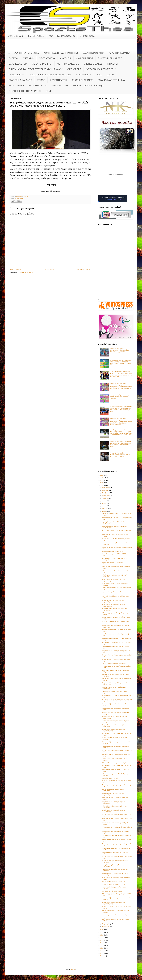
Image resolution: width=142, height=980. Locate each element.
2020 (102, 932)
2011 (102, 956)
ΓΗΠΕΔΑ (13, 58)
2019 (102, 935)
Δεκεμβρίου (106, 488)
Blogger (73, 969)
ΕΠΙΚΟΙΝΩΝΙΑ (87, 36)
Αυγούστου (105, 498)
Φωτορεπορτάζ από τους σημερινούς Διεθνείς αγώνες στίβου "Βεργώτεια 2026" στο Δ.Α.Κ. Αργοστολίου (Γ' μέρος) (121, 444)
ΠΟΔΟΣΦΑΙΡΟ (16, 75)
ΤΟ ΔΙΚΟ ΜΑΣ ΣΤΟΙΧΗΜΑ (111, 80)
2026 (102, 475)
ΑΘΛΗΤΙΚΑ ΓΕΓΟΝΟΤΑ (27, 53)
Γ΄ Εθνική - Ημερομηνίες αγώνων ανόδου (114, 663)
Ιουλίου (104, 501)
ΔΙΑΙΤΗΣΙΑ (66, 58)
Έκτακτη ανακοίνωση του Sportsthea (112, 551)
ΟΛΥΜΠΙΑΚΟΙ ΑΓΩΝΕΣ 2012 (101, 69)
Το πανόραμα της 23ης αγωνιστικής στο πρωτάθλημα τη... (113, 903)
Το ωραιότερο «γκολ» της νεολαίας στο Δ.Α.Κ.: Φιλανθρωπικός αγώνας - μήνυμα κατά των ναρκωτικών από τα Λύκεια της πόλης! (121, 374)
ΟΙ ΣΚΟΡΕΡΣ (74, 69)
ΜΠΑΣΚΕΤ (113, 64)
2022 (102, 486)
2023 (102, 483)
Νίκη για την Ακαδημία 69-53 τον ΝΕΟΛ (113, 882)
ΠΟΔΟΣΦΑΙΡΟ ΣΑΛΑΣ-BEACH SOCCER (50, 75)
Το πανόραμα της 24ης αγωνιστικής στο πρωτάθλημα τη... (113, 730)
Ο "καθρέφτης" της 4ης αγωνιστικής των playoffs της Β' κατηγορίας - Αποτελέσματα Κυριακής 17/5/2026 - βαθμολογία (121, 363)
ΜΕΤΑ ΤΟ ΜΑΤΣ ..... (42, 64)
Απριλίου (105, 509)
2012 (102, 953)
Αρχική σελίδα (16, 36)
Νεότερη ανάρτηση (16, 269)
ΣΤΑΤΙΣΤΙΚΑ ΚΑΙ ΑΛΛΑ (20, 80)
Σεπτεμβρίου (106, 496)
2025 (102, 478)
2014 (102, 948)
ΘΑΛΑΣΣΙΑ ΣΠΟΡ (18, 64)
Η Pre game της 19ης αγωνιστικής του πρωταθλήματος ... (113, 601)
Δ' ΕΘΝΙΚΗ (28, 58)
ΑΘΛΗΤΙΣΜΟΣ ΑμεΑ (94, 53)
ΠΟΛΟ (99, 75)
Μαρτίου (105, 511)
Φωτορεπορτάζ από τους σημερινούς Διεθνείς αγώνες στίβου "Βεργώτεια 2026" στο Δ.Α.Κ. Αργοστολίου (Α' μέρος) (121, 409)
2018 (102, 938)
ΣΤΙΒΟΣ (41, 80)
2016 (102, 943)
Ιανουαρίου (105, 927)
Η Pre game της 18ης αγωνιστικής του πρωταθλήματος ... (113, 794)
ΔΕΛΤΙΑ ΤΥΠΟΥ (47, 58)
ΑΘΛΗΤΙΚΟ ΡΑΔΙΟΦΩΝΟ (62, 36)
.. (9, 53)
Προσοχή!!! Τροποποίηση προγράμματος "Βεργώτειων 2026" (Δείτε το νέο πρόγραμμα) (120, 455)
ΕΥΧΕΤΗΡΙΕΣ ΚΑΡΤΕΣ (110, 58)
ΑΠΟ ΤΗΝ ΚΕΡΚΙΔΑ (120, 53)
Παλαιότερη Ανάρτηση (84, 269)
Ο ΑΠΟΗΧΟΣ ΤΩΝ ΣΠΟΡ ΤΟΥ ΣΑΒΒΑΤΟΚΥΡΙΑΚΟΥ (35, 69)
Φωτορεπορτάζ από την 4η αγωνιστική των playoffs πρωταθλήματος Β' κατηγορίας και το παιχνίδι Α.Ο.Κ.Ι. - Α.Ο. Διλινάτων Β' (121, 386)
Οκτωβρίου (105, 493)
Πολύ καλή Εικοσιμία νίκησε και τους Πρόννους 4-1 (117, 763)
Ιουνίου (104, 503)
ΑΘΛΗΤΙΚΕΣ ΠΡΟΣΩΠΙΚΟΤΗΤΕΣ (61, 53)
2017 (102, 940)
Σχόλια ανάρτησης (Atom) (25, 272)
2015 (102, 945)
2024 (102, 480)
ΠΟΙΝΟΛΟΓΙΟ (84, 75)
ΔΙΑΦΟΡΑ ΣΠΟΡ (85, 58)
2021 (102, 930)
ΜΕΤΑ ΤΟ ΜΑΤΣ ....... (68, 64)
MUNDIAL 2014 (60, 86)
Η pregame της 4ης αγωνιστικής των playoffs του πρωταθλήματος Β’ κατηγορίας (121, 396)
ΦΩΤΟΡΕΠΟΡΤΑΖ (38, 86)
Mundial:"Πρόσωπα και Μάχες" (89, 86)
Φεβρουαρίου (106, 924)
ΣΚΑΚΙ (111, 75)
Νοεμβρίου (105, 490)
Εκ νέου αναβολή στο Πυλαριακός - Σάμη (114, 884)
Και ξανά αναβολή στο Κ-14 (110, 778)
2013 (102, 951)
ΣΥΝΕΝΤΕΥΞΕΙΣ (59, 80)
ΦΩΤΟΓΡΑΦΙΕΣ (36, 36)
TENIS (49, 91)
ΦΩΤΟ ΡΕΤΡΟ (16, 86)
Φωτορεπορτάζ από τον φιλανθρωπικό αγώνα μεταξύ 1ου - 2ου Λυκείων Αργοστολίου (120, 350)
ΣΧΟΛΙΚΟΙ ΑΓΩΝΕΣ (82, 80)
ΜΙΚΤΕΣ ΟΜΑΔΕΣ (93, 64)
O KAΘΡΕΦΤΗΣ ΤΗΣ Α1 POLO (25, 91)
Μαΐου (104, 506)
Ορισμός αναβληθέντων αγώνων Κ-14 (113, 891)
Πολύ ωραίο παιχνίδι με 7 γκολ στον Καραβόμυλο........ (112, 563)
